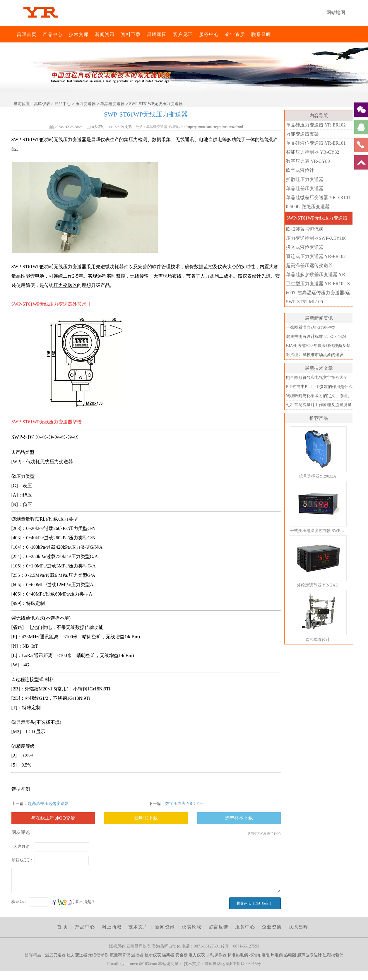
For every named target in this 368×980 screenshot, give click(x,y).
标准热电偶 (238, 955)
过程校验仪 (333, 955)
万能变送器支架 (302, 134)
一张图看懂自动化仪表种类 (311, 327)
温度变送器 (55, 955)
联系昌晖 (261, 34)
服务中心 (209, 34)
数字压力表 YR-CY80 (184, 804)
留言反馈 (218, 927)
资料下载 (131, 34)
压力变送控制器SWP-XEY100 (316, 238)
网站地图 (336, 12)
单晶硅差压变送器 (305, 188)
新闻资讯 (105, 34)
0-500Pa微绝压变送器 (308, 207)
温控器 (137, 955)
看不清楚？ (73, 902)
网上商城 (112, 927)
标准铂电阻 (259, 955)
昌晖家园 (157, 34)
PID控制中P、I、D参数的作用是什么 (319, 387)
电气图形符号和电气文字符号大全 (317, 378)
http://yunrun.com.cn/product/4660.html (215, 127)
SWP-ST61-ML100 (304, 302)
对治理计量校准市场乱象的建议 (315, 355)
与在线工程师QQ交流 (53, 818)
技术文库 (79, 34)
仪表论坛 (192, 927)
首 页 (63, 927)
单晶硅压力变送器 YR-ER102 (316, 125)
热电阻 (290, 955)
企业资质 (235, 34)
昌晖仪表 (42, 104)
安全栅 (182, 955)
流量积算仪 (120, 955)
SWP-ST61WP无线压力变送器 (317, 218)
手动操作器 (216, 955)
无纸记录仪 (98, 955)
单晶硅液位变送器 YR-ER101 (316, 143)
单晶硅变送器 (112, 104)
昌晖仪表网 (13, 34)
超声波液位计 (309, 955)
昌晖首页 (27, 34)
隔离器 (168, 955)
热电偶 (277, 955)
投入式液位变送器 (305, 247)
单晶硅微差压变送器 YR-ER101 (318, 197)
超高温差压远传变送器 (48, 804)
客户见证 (183, 34)
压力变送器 (85, 104)
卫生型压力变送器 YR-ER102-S (318, 284)
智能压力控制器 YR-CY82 (313, 152)
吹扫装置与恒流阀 (305, 229)
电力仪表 (197, 955)
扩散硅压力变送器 (305, 179)
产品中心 (53, 34)
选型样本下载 (239, 818)
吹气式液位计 (300, 170)
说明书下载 (146, 818)
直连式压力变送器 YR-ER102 (316, 256)
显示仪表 (153, 955)
